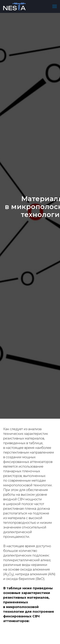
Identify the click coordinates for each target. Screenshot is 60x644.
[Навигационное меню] (55, 6)
